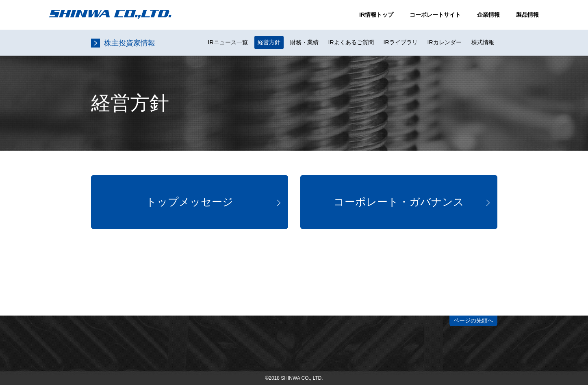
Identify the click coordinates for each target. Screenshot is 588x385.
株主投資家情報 (130, 43)
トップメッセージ (190, 202)
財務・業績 (304, 42)
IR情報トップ (376, 15)
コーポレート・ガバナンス (399, 202)
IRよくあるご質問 (351, 42)
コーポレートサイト (435, 15)
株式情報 (483, 42)
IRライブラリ (401, 42)
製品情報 (527, 15)
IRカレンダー (445, 42)
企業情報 (488, 15)
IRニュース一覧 (228, 42)
